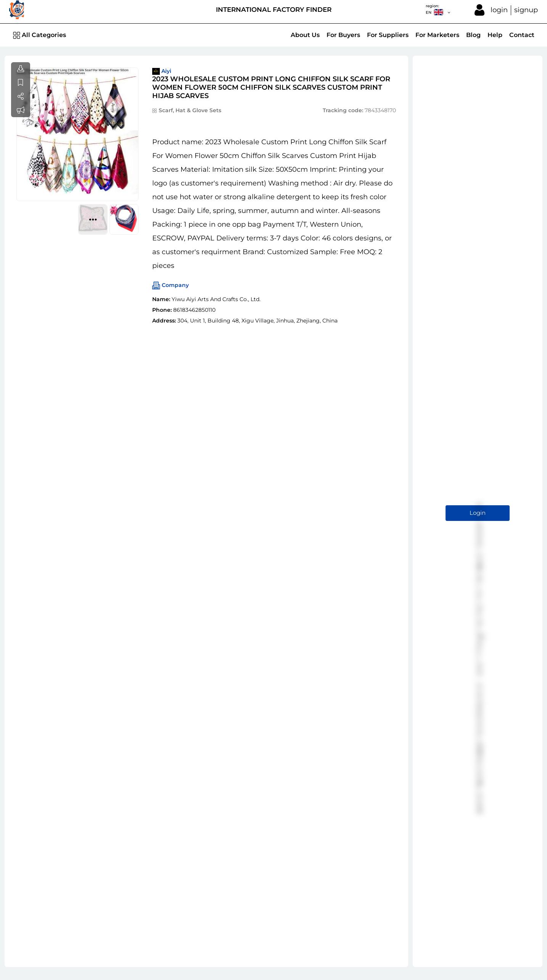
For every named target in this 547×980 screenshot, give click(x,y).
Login (478, 513)
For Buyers (343, 35)
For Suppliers (388, 35)
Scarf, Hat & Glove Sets (190, 110)
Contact (522, 35)
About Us (305, 35)
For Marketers (437, 35)
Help (495, 35)
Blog (473, 35)
